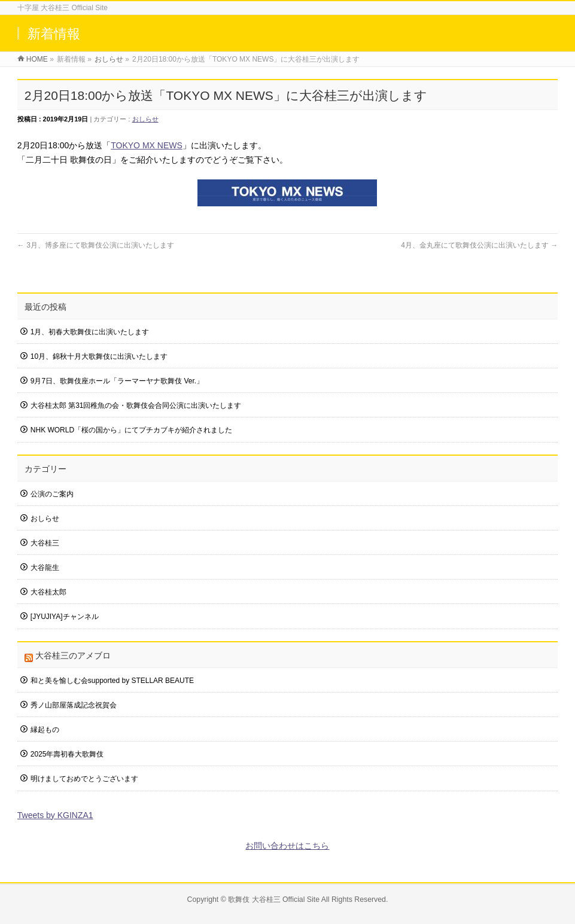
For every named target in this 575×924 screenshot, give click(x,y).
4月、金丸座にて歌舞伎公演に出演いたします (479, 245)
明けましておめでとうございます (84, 779)
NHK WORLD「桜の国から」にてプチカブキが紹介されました (131, 430)
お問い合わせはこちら (287, 846)
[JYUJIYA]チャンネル (65, 617)
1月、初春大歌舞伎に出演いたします (90, 332)
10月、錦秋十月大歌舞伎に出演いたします (99, 356)
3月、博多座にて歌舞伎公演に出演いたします (96, 245)
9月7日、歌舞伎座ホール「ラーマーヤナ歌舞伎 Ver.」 (117, 381)
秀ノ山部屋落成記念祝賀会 (74, 705)
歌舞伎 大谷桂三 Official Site (274, 899)
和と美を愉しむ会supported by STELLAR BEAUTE (112, 681)
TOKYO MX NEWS (147, 145)
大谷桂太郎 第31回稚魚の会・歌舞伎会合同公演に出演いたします (136, 405)
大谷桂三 (45, 543)
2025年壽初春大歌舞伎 (67, 754)
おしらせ (145, 119)
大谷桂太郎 (48, 592)
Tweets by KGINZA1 (55, 815)
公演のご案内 (52, 494)
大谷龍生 (45, 568)
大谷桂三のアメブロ (73, 655)
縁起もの (45, 730)
